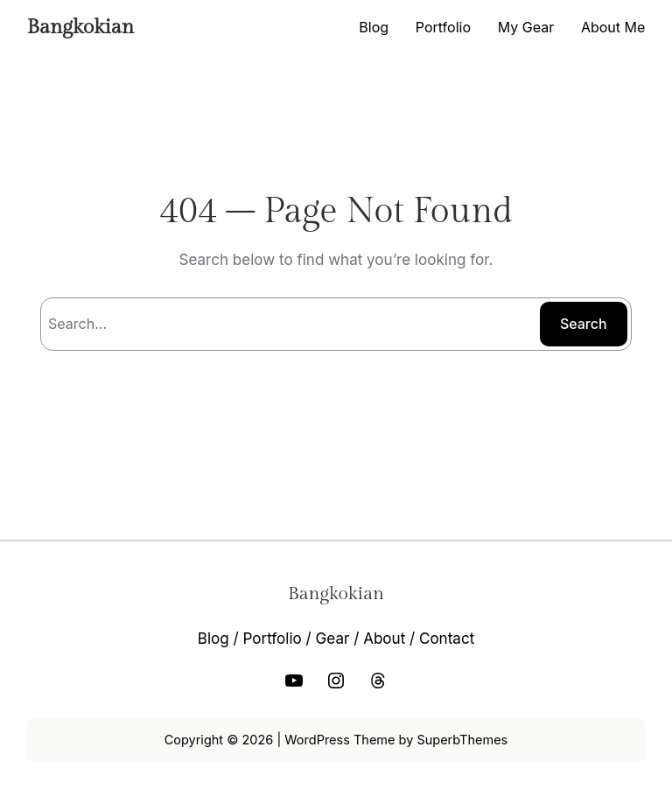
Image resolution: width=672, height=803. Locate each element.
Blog (213, 638)
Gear (333, 638)
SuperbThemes (462, 740)
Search (584, 324)
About (384, 638)
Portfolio (272, 638)
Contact (447, 638)
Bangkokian (81, 27)
